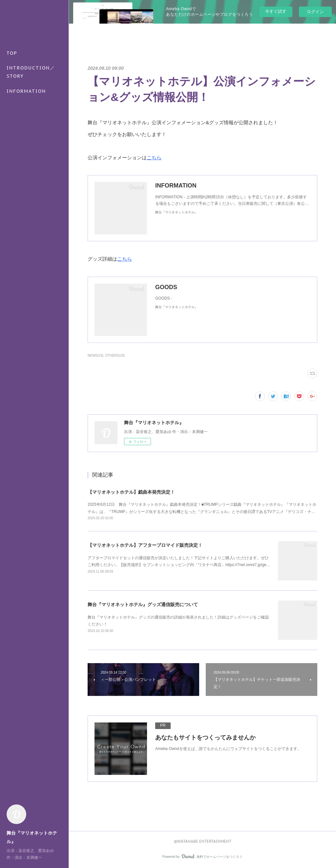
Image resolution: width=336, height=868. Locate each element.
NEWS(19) (95, 355)
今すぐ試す (276, 11)
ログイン (315, 12)
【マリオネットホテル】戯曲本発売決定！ (131, 492)
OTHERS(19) (115, 355)
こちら (154, 158)
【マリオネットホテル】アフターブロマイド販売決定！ (145, 545)
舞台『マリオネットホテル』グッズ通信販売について (143, 604)
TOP (12, 53)
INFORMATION (26, 91)
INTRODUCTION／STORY (31, 72)
